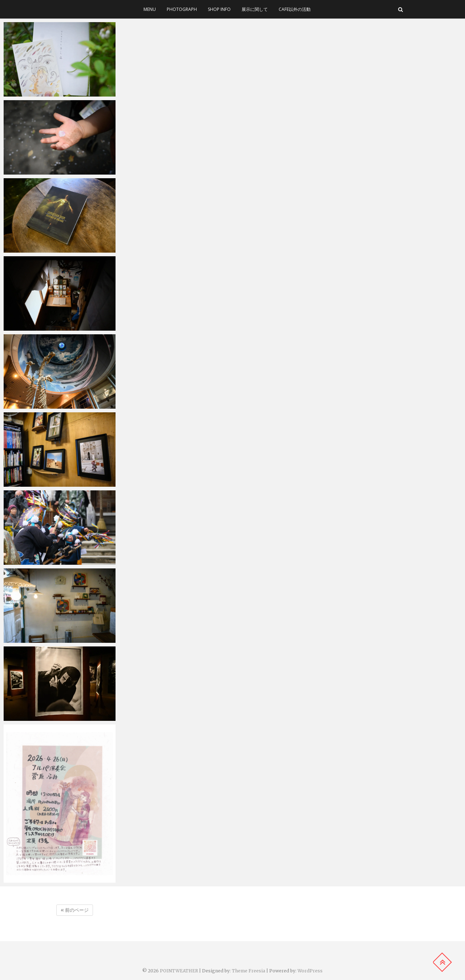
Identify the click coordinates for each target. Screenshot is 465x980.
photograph (182, 9)
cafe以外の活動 (295, 9)
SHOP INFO (219, 9)
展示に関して (255, 9)
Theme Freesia (248, 971)
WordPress (310, 971)
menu (150, 9)
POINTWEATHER (179, 971)
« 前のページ (75, 910)
